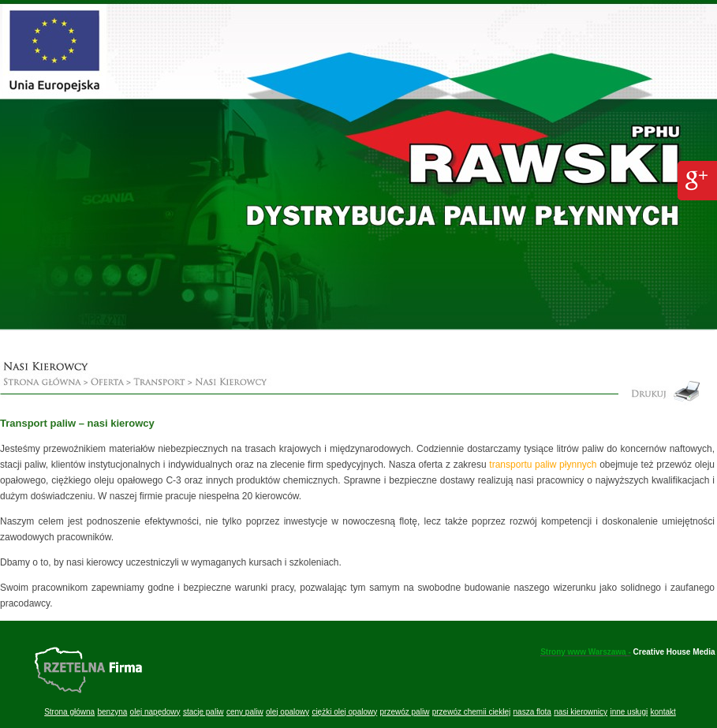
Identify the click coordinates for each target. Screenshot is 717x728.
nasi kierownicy (581, 712)
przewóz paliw (405, 712)
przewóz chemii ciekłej (471, 712)
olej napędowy (155, 712)
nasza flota (532, 712)
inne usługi (629, 712)
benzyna (112, 712)
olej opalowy (288, 712)
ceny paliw (245, 712)
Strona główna (69, 712)
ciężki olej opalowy (344, 712)
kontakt (663, 712)
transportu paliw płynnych (543, 465)
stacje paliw (204, 712)
